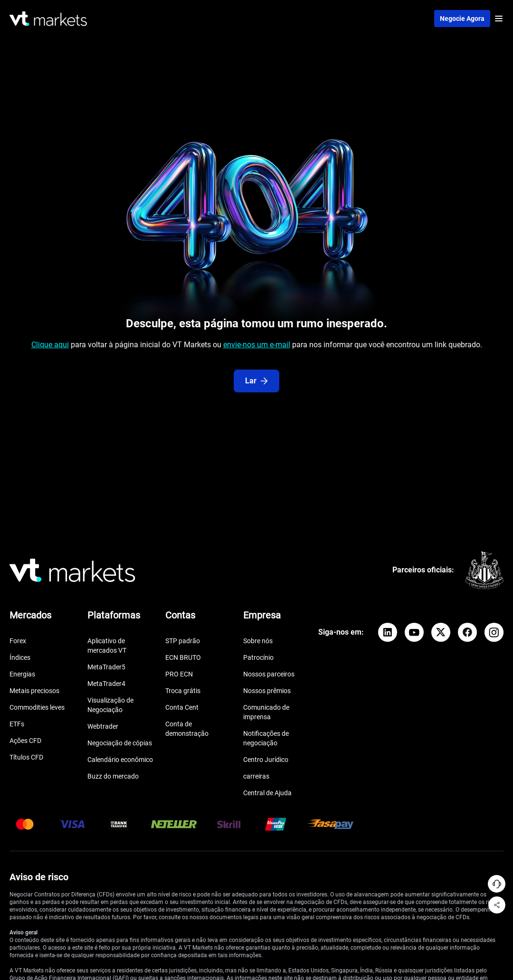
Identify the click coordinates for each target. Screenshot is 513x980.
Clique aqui (50, 345)
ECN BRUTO (183, 657)
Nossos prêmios (267, 691)
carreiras (256, 776)
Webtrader (103, 726)
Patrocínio (258, 657)
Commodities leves (37, 707)
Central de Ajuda (267, 793)
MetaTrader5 (106, 667)
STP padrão (183, 641)
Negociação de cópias (120, 743)
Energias (22, 674)
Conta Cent (182, 707)
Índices (20, 657)
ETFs (17, 724)
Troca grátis (183, 691)
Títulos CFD (26, 757)
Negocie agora (462, 19)
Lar (256, 381)
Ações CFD (25, 741)
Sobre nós (258, 641)
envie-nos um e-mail (257, 345)
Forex (18, 641)
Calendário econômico (120, 760)
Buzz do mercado (113, 776)
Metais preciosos (34, 691)
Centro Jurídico (266, 760)
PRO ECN (179, 674)
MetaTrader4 (106, 684)
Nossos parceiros (269, 674)
